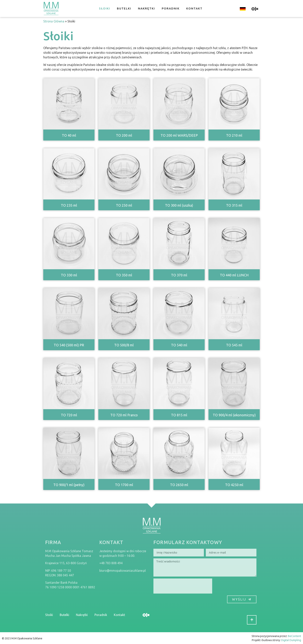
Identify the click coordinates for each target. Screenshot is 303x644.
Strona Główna (54, 21)
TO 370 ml (179, 275)
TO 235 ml (69, 205)
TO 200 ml (124, 135)
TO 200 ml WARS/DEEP (179, 135)
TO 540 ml (179, 345)
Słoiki (105, 8)
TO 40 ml (69, 135)
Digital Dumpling (291, 640)
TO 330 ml (69, 275)
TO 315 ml (234, 205)
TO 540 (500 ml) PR (69, 345)
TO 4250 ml (234, 485)
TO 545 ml (234, 345)
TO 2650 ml (179, 485)
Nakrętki (146, 8)
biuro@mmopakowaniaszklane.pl (123, 571)
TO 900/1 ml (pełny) (69, 485)
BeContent (294, 636)
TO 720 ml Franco (124, 415)
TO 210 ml (234, 135)
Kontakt (194, 8)
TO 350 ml (124, 275)
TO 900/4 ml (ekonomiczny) (234, 415)
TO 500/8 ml (124, 345)
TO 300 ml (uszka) (179, 205)
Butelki (124, 8)
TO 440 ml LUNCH (234, 275)
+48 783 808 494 (111, 563)
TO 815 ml (179, 415)
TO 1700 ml (124, 485)
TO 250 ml (124, 205)
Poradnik (171, 8)
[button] (252, 620)
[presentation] (183, 586)
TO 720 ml (69, 415)
